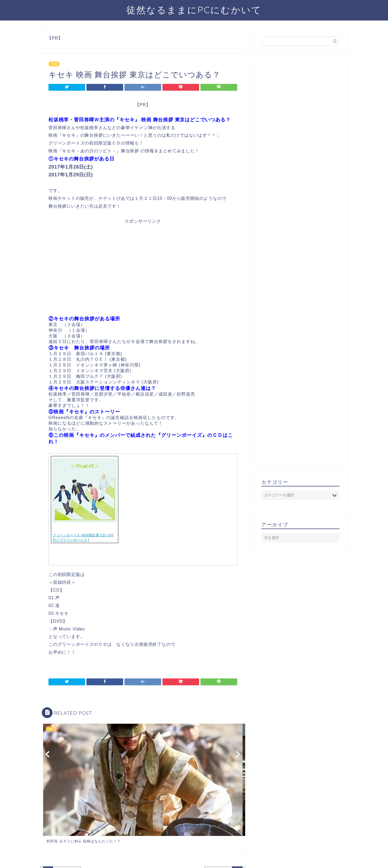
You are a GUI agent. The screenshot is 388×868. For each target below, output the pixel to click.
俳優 (54, 64)
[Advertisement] (143, 272)
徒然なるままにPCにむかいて (194, 10)
